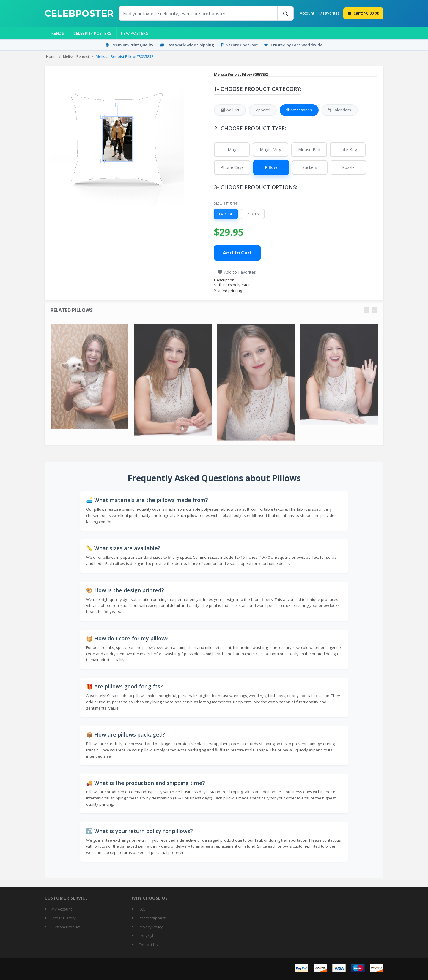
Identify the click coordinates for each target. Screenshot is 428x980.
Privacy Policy (151, 927)
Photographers (152, 918)
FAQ (142, 909)
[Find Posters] (198, 13)
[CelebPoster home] (79, 14)
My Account (62, 909)
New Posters (135, 33)
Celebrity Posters (93, 33)
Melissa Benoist (76, 57)
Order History (64, 918)
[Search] (285, 13)
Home (51, 57)
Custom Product (66, 927)
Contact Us (148, 945)
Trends (57, 33)
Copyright (147, 936)
